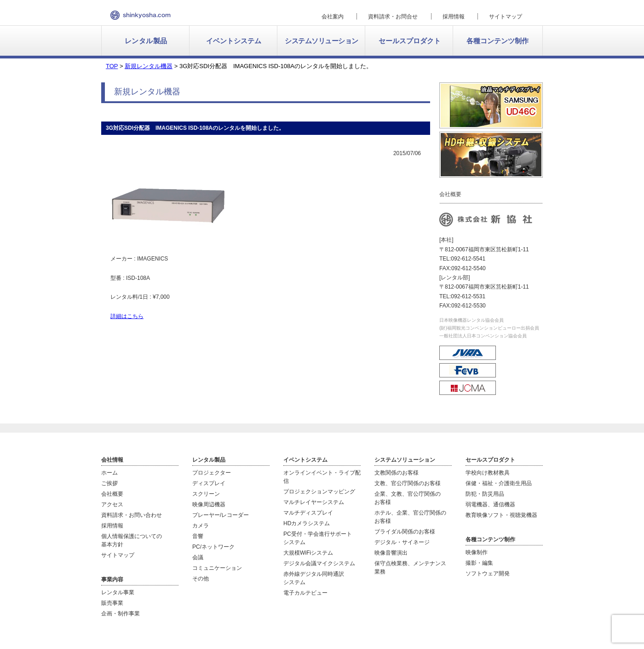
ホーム (109, 473)
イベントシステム (234, 41)
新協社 (141, 15)
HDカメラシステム (307, 523)
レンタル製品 (146, 41)
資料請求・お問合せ (393, 17)
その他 (201, 579)
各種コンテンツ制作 (497, 41)
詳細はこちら (127, 316)
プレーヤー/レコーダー (221, 515)
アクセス (112, 504)
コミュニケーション (217, 568)
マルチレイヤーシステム (314, 502)
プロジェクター (212, 473)
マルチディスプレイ (308, 513)
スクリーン (206, 494)
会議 (198, 557)
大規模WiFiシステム (308, 553)
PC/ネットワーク (213, 547)
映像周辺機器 (209, 504)
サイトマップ (506, 17)
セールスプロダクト (410, 41)
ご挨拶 (109, 483)
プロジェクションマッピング (319, 492)
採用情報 (454, 17)
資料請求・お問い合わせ (132, 515)
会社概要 (112, 494)
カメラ (201, 526)
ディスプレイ (209, 483)
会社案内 (333, 17)
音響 (198, 536)
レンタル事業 (118, 592)
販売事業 (112, 603)
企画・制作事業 (121, 614)
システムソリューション (322, 41)
